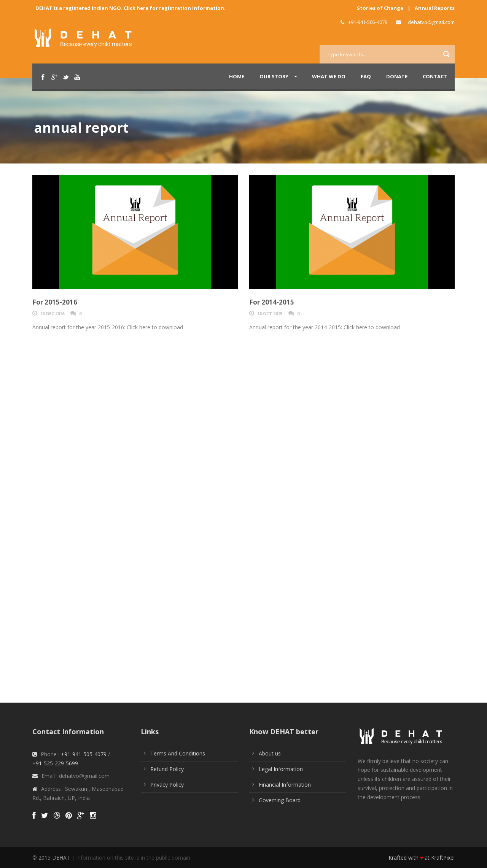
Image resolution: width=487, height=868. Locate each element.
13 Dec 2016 (52, 313)
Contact (435, 76)
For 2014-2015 (272, 302)
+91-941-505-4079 (84, 754)
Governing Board (280, 800)
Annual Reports (435, 8)
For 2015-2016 (55, 302)
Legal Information (281, 769)
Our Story (274, 76)
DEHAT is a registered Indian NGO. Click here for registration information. (131, 8)
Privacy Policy (167, 785)
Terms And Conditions (178, 753)
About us (270, 753)
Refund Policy (167, 769)
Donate (397, 76)
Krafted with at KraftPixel (422, 858)
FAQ (366, 76)
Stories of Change (380, 8)
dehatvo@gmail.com (431, 22)
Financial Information (285, 785)
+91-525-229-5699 (55, 763)
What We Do (329, 76)
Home (237, 76)
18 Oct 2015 (270, 313)
